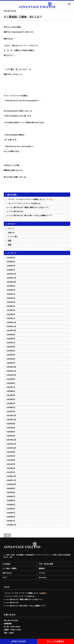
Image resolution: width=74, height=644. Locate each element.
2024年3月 (11, 355)
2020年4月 (11, 509)
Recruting (42, 578)
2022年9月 (11, 424)
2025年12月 (12, 274)
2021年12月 (12, 440)
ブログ (5, 578)
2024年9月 (11, 335)
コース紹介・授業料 (9, 568)
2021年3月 (11, 464)
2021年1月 (11, 472)
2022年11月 (12, 420)
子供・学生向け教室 (46, 564)
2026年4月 (11, 258)
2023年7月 (11, 387)
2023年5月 (11, 395)
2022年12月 (12, 416)
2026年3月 (11, 262)
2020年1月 (11, 521)
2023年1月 (11, 411)
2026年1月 (11, 270)
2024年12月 (12, 322)
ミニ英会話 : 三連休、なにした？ (23, 17)
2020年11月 (12, 480)
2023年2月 (11, 407)
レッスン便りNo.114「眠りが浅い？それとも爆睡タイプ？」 (30, 215)
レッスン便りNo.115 (15, 211)
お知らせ (11, 233)
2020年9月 (11, 488)
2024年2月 (11, 359)
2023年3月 (11, 403)
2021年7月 (11, 456)
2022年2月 (11, 436)
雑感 (10, 245)
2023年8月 (11, 383)
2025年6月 (11, 298)
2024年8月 (11, 339)
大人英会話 (6, 564)
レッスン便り (13, 237)
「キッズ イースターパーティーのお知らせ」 (24, 203)
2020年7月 (11, 497)
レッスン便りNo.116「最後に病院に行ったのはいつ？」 (29, 207)
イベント (11, 228)
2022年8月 (11, 428)
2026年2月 (11, 266)
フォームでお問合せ (56, 641)
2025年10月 (12, 282)
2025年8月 (11, 290)
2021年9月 (11, 452)
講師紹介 (42, 568)
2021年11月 (12, 444)
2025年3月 (11, 310)
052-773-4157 (19, 641)
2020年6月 (11, 501)
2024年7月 (11, 343)
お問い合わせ (7, 573)
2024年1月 (11, 363)
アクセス (42, 573)
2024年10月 (12, 330)
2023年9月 (11, 379)
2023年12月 (12, 367)
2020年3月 (11, 513)
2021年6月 (11, 460)
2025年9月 (11, 286)
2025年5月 (11, 302)
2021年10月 (12, 448)
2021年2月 (11, 468)
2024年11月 (12, 326)
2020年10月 (12, 484)
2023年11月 (12, 371)
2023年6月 (11, 391)
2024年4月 (11, 351)
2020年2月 (11, 517)
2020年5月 (11, 505)
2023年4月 (11, 399)
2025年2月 (11, 314)
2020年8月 (11, 492)
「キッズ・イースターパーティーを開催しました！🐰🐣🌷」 (31, 199)
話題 (10, 241)
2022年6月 (11, 432)
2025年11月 (12, 278)
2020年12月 (12, 476)
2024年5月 (11, 347)
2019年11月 (12, 525)
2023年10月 (12, 375)
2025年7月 (11, 294)
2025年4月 (11, 306)
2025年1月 (11, 318)
